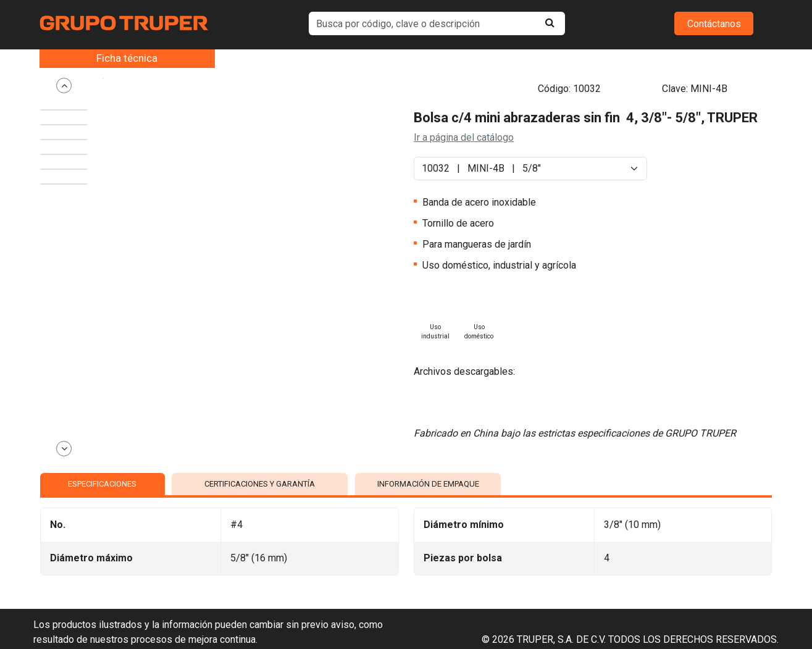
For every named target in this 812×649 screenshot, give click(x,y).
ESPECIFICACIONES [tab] (102, 450)
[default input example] (437, 23)
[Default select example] (530, 149)
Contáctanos (714, 24)
